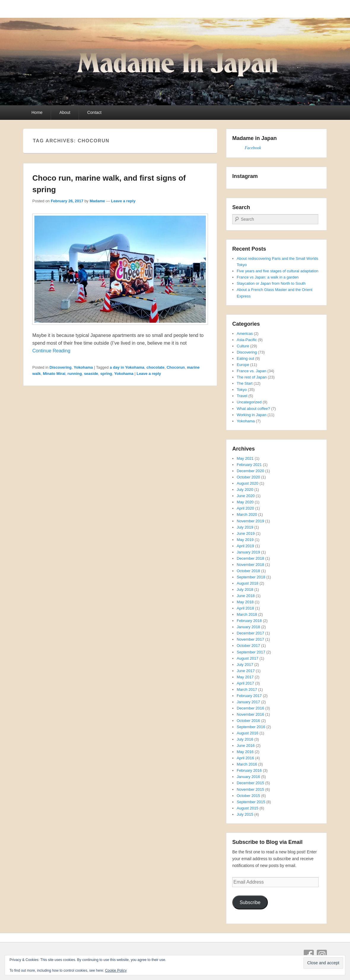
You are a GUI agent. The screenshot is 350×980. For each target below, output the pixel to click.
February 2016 (249, 770)
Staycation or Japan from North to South (271, 283)
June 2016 (246, 746)
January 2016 (248, 777)
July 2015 (245, 814)
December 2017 (250, 633)
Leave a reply (123, 201)
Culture (243, 346)
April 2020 (245, 508)
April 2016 (245, 758)
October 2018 (248, 571)
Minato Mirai (54, 374)
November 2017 (250, 639)
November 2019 (250, 521)
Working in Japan (252, 415)
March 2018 (247, 614)
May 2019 (245, 540)
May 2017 (245, 677)
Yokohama (83, 367)
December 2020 (250, 471)
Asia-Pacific (247, 340)
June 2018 (246, 596)
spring (106, 374)
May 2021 (245, 458)
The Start (245, 383)
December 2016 (250, 708)
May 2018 (245, 602)
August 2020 (248, 483)
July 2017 (245, 665)
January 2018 (248, 627)
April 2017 (245, 683)
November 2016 (250, 714)
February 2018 (249, 621)
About (65, 112)
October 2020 (248, 477)
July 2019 (245, 527)
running (75, 374)
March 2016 (247, 764)
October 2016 (248, 721)
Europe (243, 365)
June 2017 (246, 671)
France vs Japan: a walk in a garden (268, 277)
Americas (245, 334)
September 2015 (251, 802)
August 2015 (248, 808)
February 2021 (249, 465)
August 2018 (248, 583)
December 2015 (250, 783)
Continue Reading (51, 351)
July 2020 (245, 490)
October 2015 (248, 796)
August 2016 (248, 733)
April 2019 (245, 546)
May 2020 (245, 502)
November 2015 (250, 789)
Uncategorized (249, 402)
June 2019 (246, 533)
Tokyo (242, 390)
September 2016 (251, 727)
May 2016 (245, 752)
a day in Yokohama (127, 367)
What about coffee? (253, 409)
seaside (91, 374)
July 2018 (245, 590)
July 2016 (245, 739)
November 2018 (250, 565)
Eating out (245, 358)
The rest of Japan (252, 377)
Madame (97, 201)
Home (37, 112)
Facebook (253, 148)
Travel (242, 396)
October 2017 (248, 646)
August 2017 (248, 658)
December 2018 (250, 558)
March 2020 (247, 514)
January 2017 (248, 702)
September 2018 (251, 577)
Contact (94, 112)
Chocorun (176, 367)
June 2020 (246, 496)
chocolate (156, 367)
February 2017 (249, 696)
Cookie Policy (116, 971)
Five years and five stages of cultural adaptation (277, 271)
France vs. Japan (252, 371)
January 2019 (248, 552)
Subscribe (250, 902)
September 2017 (251, 652)
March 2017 (247, 689)
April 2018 (245, 608)
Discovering (61, 367)
